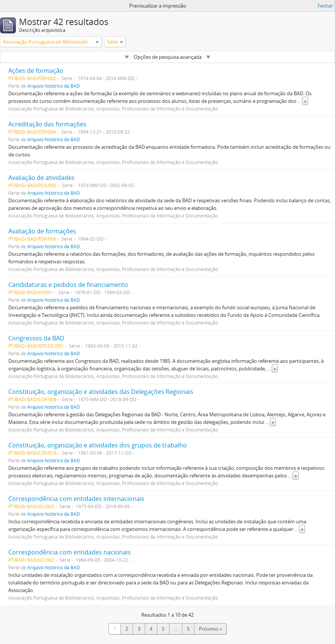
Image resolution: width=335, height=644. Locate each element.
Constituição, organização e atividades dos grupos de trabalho (98, 445)
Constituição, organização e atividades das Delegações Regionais (101, 392)
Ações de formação (36, 71)
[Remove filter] (97, 42)
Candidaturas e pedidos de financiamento (68, 285)
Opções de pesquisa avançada (168, 57)
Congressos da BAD (36, 338)
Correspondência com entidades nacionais (70, 552)
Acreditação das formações (47, 124)
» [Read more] (305, 101)
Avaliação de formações (42, 231)
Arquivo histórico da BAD (54, 86)
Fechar (325, 6)
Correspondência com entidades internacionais (76, 499)
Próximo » (210, 629)
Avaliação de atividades (41, 178)
